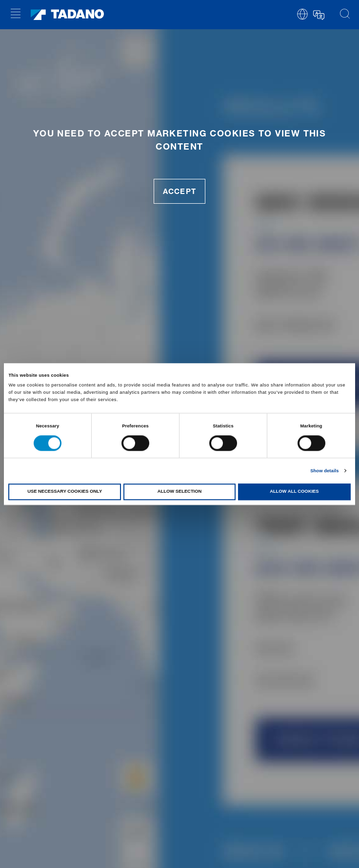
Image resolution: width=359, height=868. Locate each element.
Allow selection (179, 492)
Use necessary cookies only (65, 492)
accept (179, 191)
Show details (324, 471)
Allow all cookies (294, 492)
